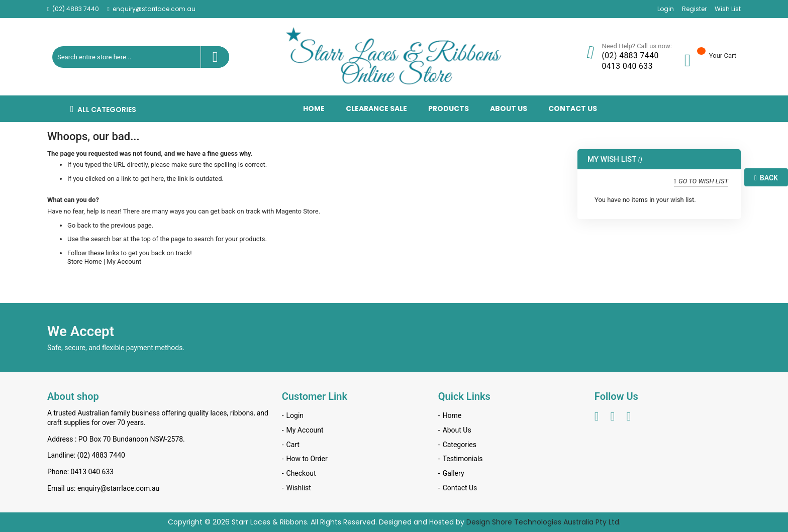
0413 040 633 (627, 66)
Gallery (454, 473)
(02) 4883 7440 (76, 9)
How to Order (307, 459)
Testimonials (463, 459)
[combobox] (141, 57)
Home (452, 415)
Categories (460, 445)
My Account (124, 261)
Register (694, 9)
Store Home (85, 261)
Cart (293, 445)
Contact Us (460, 488)
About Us (457, 430)
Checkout (301, 473)
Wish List (728, 9)
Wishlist (299, 488)
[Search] (215, 57)
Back (766, 178)
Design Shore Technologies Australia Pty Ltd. (544, 522)
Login (666, 9)
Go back (79, 225)
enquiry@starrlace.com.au (154, 9)
